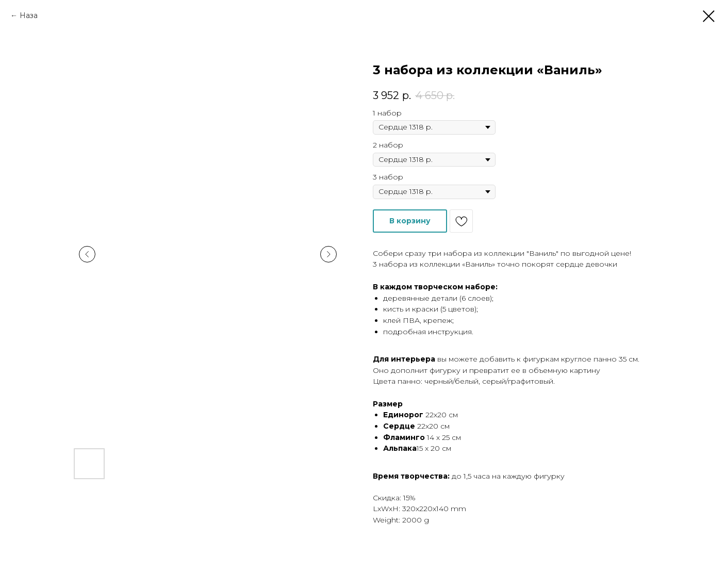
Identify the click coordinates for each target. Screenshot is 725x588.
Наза (29, 15)
